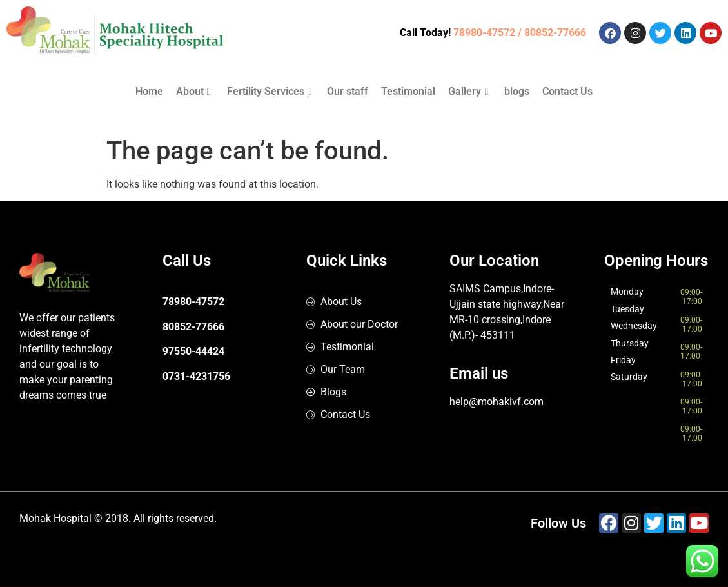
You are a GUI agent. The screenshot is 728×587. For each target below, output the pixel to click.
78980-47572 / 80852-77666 (520, 33)
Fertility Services (269, 91)
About (193, 91)
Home (149, 91)
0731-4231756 (196, 376)
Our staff (348, 91)
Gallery (468, 91)
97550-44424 (193, 351)
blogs (517, 91)
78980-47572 (193, 302)
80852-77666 (193, 327)
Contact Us (567, 91)
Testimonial (408, 91)
